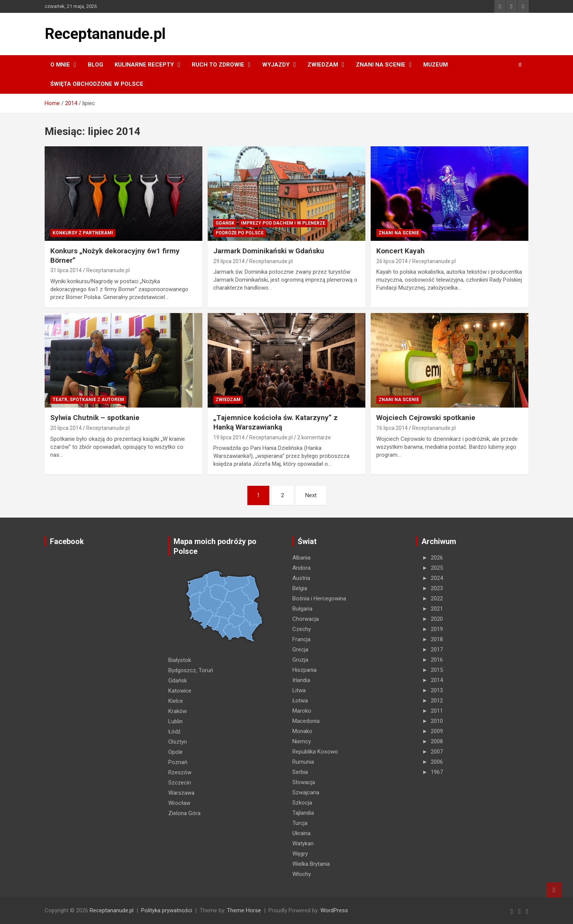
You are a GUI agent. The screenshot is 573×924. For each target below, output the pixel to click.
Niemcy (302, 741)
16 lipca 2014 (392, 428)
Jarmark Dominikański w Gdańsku (269, 251)
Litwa (299, 690)
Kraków (178, 711)
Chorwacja (306, 619)
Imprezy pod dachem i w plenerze (283, 223)
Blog (95, 65)
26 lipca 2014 (392, 261)
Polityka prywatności (167, 910)
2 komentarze (314, 437)
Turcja (300, 823)
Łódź (174, 732)
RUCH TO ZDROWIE (218, 65)
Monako (302, 731)
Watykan (303, 843)
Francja (301, 639)
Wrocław (179, 803)
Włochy (302, 874)
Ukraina (301, 833)
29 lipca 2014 (229, 261)
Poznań (178, 762)
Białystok (180, 660)
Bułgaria (302, 609)
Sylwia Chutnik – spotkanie (95, 418)
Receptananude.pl (105, 34)
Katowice (180, 691)
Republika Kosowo (315, 752)
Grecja (300, 650)
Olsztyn (178, 742)
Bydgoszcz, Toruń (191, 670)
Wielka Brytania (311, 864)
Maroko (302, 711)
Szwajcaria (306, 792)
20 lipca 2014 (66, 428)
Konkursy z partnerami (83, 233)
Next (311, 495)
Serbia (300, 772)
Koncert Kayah (401, 251)
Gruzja (300, 660)
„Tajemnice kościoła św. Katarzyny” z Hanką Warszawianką (276, 422)
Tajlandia (303, 813)
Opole (175, 752)
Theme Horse (244, 910)
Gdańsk (225, 223)
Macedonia (306, 721)
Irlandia (301, 680)
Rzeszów (180, 772)
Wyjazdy (276, 65)
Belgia (300, 588)
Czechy (302, 629)
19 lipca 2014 (229, 437)
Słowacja (304, 782)
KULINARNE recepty (144, 65)
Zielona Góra (184, 813)
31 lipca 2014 (66, 270)
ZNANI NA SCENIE (381, 65)
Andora (301, 568)
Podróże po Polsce (240, 233)
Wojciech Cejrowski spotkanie (426, 418)
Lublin (175, 721)
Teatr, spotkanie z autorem (88, 400)
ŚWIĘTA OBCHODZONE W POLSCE (97, 84)
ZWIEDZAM (323, 65)
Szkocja (302, 803)
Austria (301, 578)
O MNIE (60, 65)
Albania (301, 558)
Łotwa (300, 701)
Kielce (176, 701)
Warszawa (181, 793)
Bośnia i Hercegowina (319, 598)
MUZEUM (436, 65)
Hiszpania (304, 670)
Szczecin (180, 783)
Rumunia (303, 762)
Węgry (300, 854)
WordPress (334, 910)
